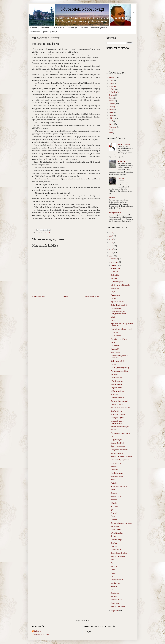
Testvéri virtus (116, 364)
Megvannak (115, 526)
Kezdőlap (34, 28)
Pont (112, 563)
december (115, 259)
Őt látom (114, 493)
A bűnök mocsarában (118, 556)
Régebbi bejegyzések (92, 296)
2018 (111, 232)
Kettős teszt (115, 603)
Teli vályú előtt (116, 336)
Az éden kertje (116, 496)
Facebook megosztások (99, 28)
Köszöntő (114, 430)
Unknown (38, 631)
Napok (113, 560)
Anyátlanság (115, 394)
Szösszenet (112, 127)
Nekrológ (112, 107)
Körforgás (114, 506)
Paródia (111, 115)
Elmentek (114, 466)
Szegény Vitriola (116, 411)
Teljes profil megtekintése (41, 634)
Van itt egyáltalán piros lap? (120, 368)
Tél (112, 590)
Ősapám (114, 516)
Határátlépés (122, 161)
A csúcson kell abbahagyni (120, 426)
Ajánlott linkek (59, 28)
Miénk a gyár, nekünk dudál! (121, 285)
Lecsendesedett (116, 550)
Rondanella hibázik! (118, 443)
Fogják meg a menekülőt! (120, 371)
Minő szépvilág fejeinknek (120, 460)
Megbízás (114, 520)
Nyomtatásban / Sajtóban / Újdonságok (44, 32)
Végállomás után (117, 388)
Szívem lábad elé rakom (119, 486)
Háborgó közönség (115, 213)
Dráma (111, 80)
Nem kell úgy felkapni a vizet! (121, 329)
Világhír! (112, 197)
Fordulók (114, 278)
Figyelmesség (115, 295)
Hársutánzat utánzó (117, 404)
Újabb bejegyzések (39, 296)
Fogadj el (114, 566)
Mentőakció (115, 374)
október (114, 265)
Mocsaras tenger (116, 540)
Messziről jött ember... (118, 606)
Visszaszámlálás (116, 384)
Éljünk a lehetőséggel (118, 446)
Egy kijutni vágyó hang (119, 339)
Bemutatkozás (45, 28)
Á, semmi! (114, 536)
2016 (111, 239)
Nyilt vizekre (115, 352)
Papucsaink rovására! (118, 414)
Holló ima (114, 470)
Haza (113, 576)
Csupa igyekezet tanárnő (119, 401)
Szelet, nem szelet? (117, 361)
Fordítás (111, 89)
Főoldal (65, 296)
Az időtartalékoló (117, 476)
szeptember (115, 611)
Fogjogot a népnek (117, 418)
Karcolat (112, 104)
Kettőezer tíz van (117, 600)
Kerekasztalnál (116, 268)
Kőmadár (114, 503)
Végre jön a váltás (117, 533)
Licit (112, 436)
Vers (110, 130)
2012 (111, 253)
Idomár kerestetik (117, 453)
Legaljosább (115, 346)
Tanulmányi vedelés (118, 398)
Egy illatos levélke (117, 302)
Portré (111, 121)
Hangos (111, 98)
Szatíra (111, 124)
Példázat (112, 118)
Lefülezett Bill (116, 308)
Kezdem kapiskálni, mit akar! (121, 408)
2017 (111, 236)
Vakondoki (121, 178)
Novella (111, 110)
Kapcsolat (84, 28)
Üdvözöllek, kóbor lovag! (82, 9)
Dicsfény (114, 543)
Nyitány (114, 573)
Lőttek (113, 317)
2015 (111, 243)
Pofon (113, 320)
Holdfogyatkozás (117, 378)
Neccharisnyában (117, 473)
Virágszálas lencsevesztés (120, 450)
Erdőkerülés (115, 275)
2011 (111, 256)
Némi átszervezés (117, 381)
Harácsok (114, 546)
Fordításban (113, 92)
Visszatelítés (115, 288)
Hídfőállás (114, 272)
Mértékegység (116, 583)
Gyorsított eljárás (117, 282)
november (115, 262)
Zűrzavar (114, 500)
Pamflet (111, 112)
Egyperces (112, 86)
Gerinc (113, 570)
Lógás (113, 292)
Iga (112, 510)
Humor (111, 101)
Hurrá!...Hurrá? (116, 530)
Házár (113, 342)
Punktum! (114, 298)
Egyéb (111, 83)
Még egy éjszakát (117, 580)
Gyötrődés (114, 483)
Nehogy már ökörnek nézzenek (121, 456)
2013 (111, 249)
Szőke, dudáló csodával (119, 305)
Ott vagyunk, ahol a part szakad (122, 523)
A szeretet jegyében (124, 144)
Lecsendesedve (116, 463)
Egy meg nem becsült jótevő (120, 433)
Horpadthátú (115, 332)
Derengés (114, 513)
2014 (111, 246)
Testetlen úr (115, 593)
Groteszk (47, 233)
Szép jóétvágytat (116, 440)
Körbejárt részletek (117, 391)
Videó (111, 133)
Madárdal (114, 596)
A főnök (114, 480)
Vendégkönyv (72, 28)
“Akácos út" (115, 349)
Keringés (114, 586)
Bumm (113, 490)
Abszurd (112, 78)
